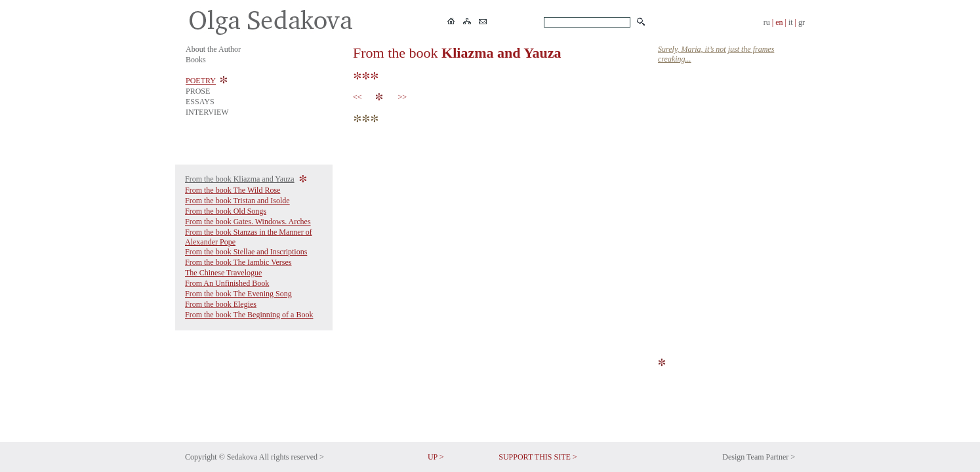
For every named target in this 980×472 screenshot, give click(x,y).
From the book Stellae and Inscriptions (246, 252)
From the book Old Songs (226, 211)
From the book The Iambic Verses (238, 262)
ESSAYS (200, 102)
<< (359, 97)
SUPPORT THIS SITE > (538, 457)
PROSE (198, 91)
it (791, 22)
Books (196, 60)
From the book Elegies (221, 304)
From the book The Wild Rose (233, 190)
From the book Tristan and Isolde (237, 201)
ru (767, 22)
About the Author (213, 49)
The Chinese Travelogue (223, 273)
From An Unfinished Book (227, 283)
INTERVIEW (207, 112)
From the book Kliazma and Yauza (240, 179)
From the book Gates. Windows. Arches (248, 222)
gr (802, 22)
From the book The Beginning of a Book (249, 315)
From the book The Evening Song (238, 294)
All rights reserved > (292, 457)
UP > (436, 457)
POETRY (201, 81)
